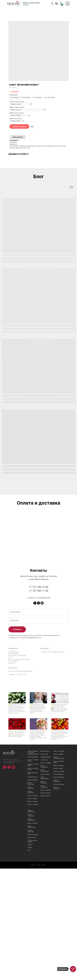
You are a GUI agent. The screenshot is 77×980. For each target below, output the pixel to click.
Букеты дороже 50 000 (32, 885)
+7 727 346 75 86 (38, 698)
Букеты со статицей (46, 902)
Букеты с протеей (32, 910)
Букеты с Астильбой (59, 883)
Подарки (30, 956)
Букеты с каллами (58, 877)
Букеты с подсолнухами (32, 938)
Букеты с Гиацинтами (57, 892)
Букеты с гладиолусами (31, 931)
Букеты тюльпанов (33, 946)
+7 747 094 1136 (20, 786)
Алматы (26, 5)
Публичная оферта (33, 868)
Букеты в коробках (33, 891)
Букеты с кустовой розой (58, 873)
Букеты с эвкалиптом (57, 899)
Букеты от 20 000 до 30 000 (33, 876)
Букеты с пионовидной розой (59, 869)
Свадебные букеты (45, 868)
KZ (56, 4)
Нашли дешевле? (18, 137)
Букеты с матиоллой (31, 899)
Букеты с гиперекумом (31, 922)
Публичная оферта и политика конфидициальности (33, 864)
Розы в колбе (44, 866)
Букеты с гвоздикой (59, 863)
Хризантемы (44, 871)
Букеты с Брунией (58, 886)
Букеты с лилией (58, 880)
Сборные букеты (45, 863)
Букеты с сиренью (32, 913)
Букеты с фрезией (45, 904)
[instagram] (42, 714)
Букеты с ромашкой (33, 907)
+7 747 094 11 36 (38, 702)
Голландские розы (33, 888)
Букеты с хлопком (45, 907)
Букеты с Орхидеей (46, 874)
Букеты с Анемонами (44, 894)
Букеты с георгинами (31, 895)
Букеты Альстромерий (45, 882)
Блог (29, 962)
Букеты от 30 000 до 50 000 (33, 881)
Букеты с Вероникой (59, 889)
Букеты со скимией (33, 916)
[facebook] (35, 714)
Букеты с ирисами (33, 935)
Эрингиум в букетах (59, 896)
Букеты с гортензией (31, 942)
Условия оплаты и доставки (33, 953)
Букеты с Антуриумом (44, 898)
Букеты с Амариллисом (44, 889)
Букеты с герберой (58, 866)
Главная (30, 959)
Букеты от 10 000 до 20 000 (33, 872)
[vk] (38, 714)
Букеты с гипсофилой (31, 927)
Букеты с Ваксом (45, 886)
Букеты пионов (32, 949)
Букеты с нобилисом (31, 904)
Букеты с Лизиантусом (44, 878)
